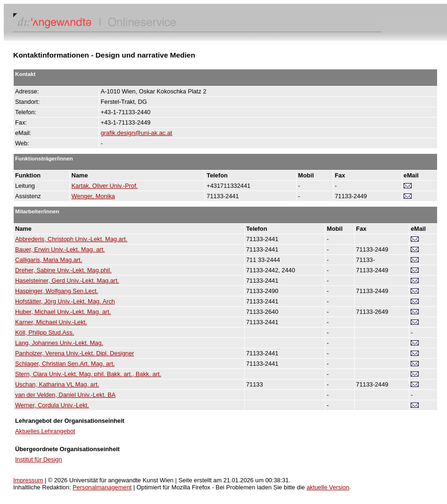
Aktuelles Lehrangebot (45, 431)
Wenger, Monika (93, 196)
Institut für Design (39, 459)
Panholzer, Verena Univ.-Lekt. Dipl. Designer (74, 353)
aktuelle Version (328, 487)
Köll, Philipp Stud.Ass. (45, 332)
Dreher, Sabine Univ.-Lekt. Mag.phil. (63, 270)
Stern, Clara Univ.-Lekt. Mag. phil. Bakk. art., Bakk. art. (88, 374)
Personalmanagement (102, 487)
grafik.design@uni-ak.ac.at (136, 133)
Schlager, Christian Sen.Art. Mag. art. (65, 364)
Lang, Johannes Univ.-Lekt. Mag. (59, 343)
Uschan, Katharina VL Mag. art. (57, 384)
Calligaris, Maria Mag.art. (49, 260)
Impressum (28, 480)
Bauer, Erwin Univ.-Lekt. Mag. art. (60, 249)
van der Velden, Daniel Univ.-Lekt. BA (65, 395)
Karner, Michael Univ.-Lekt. (51, 322)
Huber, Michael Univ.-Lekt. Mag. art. (63, 312)
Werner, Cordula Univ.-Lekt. (52, 405)
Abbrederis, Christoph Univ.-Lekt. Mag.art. (71, 239)
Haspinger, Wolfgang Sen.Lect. (57, 291)
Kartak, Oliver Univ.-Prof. (104, 186)
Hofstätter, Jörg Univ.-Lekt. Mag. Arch (65, 301)
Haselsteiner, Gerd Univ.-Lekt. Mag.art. (67, 281)
